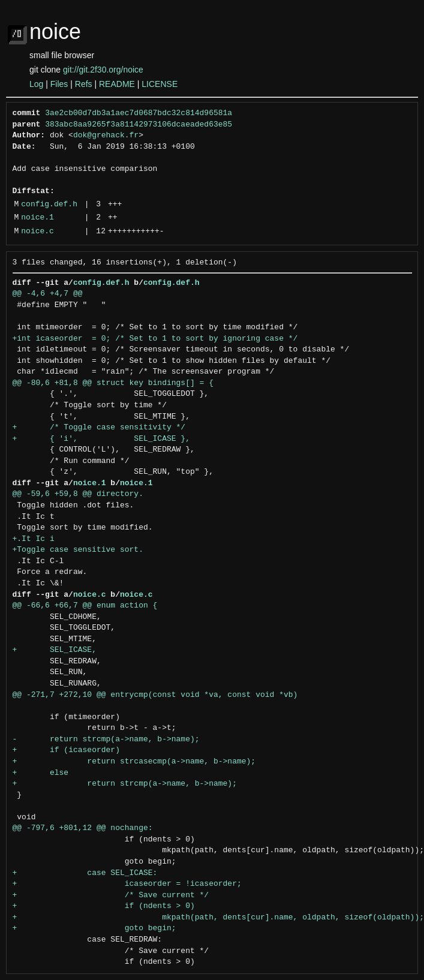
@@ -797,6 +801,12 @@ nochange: (83, 828)
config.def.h (49, 205)
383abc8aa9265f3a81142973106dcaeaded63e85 (139, 125)
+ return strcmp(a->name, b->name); (125, 784)
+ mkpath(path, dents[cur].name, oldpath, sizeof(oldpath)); (218, 918)
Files (59, 84)
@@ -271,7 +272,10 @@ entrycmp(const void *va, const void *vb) (155, 695)
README (117, 84)
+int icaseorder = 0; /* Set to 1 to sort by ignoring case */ (155, 339)
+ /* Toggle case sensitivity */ (99, 428)
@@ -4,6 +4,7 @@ (48, 294)
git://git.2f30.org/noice (103, 70)
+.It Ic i (34, 539)
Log (36, 84)
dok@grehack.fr (106, 136)
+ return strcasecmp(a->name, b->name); (134, 762)
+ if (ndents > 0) (104, 906)
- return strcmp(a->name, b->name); (106, 739)
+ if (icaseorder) (66, 750)
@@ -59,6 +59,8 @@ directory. (78, 494)
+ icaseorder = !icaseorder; (127, 884)
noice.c (37, 232)
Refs (84, 84)
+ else (41, 773)
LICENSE (160, 84)
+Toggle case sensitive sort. (78, 550)
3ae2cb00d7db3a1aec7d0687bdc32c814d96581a (139, 113)
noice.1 (37, 218)
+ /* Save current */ (111, 895)
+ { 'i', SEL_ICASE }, (101, 439)
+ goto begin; (94, 928)
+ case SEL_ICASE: (85, 873)
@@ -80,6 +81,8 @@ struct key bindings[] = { (113, 383)
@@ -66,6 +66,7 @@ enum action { (85, 606)
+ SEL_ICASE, (55, 650)
